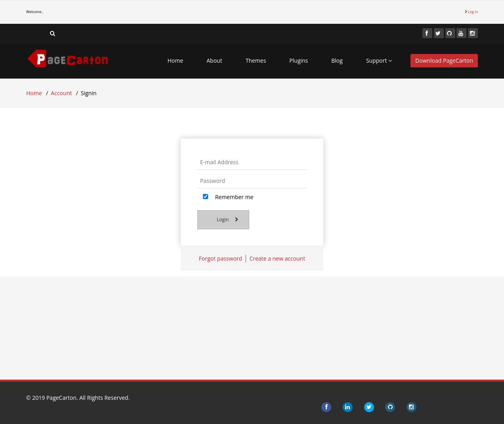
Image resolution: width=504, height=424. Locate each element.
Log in (471, 12)
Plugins (299, 60)
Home (176, 60)
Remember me (228, 197)
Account (61, 93)
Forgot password (220, 258)
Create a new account (277, 258)
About (214, 60)
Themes (256, 60)
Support (379, 60)
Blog (337, 60)
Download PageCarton (444, 60)
